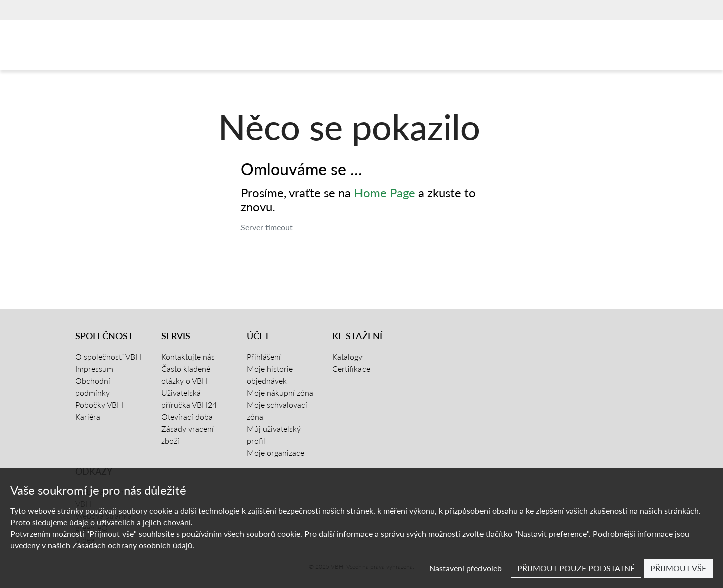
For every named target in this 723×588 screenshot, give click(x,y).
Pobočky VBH (99, 404)
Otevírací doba (187, 417)
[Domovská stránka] (123, 48)
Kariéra (88, 417)
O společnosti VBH (108, 356)
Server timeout (267, 227)
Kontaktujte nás (188, 356)
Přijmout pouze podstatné (576, 568)
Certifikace (351, 368)
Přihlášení (264, 356)
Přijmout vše (678, 568)
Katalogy (347, 356)
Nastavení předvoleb (465, 568)
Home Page (385, 193)
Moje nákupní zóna (280, 392)
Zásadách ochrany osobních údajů (132, 545)
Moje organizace (275, 453)
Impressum (94, 368)
